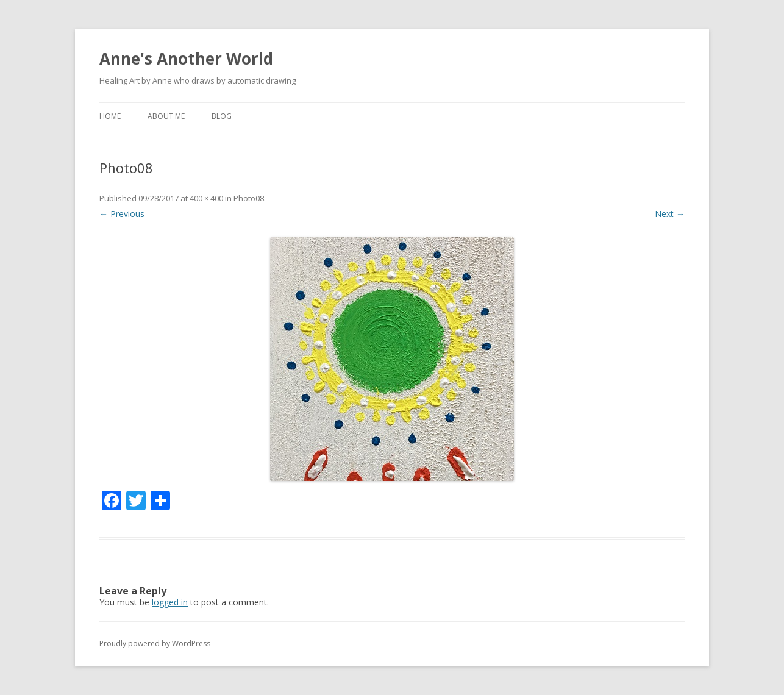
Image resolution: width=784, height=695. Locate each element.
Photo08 (249, 198)
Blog (222, 116)
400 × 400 (206, 198)
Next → (670, 214)
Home (110, 116)
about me (166, 116)
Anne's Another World (186, 59)
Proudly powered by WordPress (155, 643)
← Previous (122, 214)
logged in (170, 602)
